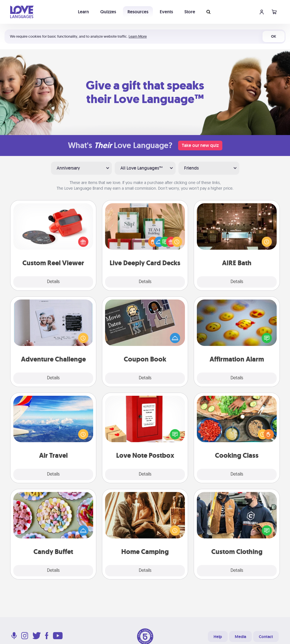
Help (218, 637)
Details (53, 282)
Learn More (138, 36)
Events (166, 12)
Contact (266, 637)
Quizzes (108, 12)
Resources (138, 12)
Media (240, 637)
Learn (83, 12)
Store (190, 12)
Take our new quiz (200, 145)
